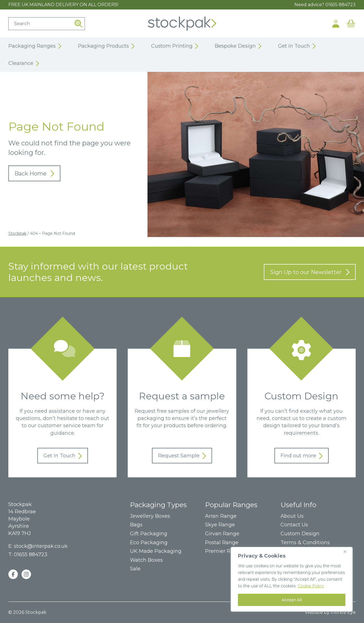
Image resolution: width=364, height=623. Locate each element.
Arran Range (221, 516)
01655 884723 (340, 5)
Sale (135, 569)
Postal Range (222, 543)
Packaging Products (106, 46)
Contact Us (294, 525)
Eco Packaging (149, 543)
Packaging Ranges (35, 46)
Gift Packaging (149, 534)
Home (182, 24)
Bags (136, 525)
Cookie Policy (311, 586)
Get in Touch (297, 46)
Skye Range (220, 525)
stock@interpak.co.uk (41, 546)
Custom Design (300, 534)
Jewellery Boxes (150, 516)
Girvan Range (222, 534)
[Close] (347, 551)
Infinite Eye (343, 612)
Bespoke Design (238, 46)
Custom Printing (175, 46)
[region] (292, 579)
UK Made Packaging (156, 551)
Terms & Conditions (305, 543)
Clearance (24, 63)
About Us (292, 516)
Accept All (292, 600)
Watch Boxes (146, 560)
